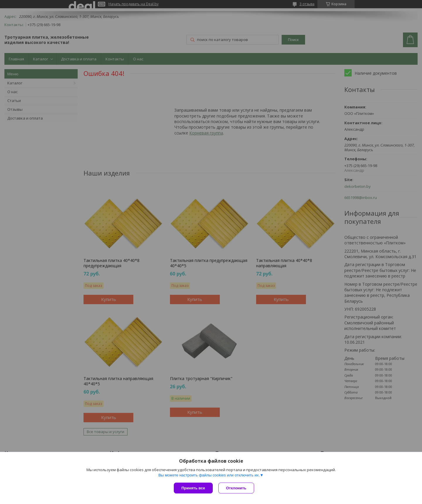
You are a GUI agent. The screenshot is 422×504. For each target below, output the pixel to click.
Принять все (193, 488)
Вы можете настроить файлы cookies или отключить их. (209, 475)
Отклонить (236, 488)
